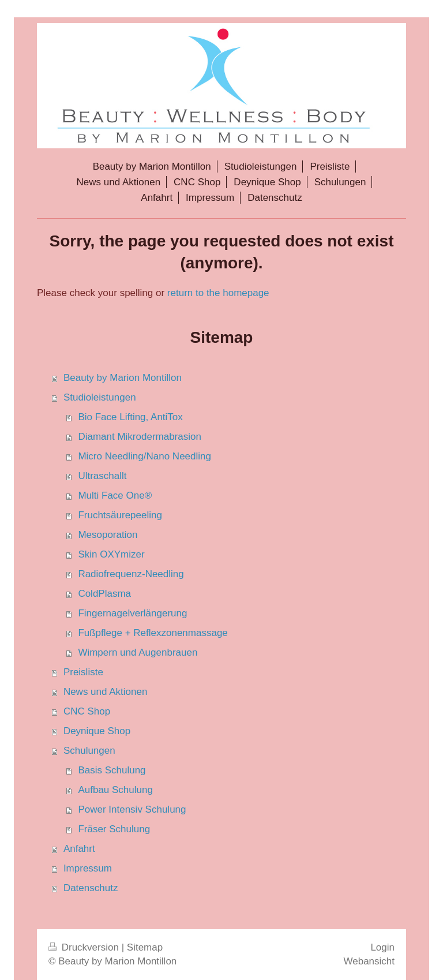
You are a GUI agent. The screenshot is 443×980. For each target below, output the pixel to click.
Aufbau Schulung (115, 790)
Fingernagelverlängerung (132, 613)
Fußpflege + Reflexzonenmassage (153, 633)
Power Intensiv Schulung (132, 809)
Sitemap (145, 947)
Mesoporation (108, 535)
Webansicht (369, 961)
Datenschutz (91, 888)
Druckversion (85, 947)
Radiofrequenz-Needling (131, 574)
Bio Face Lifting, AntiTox (130, 417)
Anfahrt (79, 849)
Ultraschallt (102, 476)
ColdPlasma (104, 594)
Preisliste (83, 672)
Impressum (88, 868)
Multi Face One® (115, 495)
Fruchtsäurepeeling (120, 515)
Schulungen (89, 751)
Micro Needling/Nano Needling (144, 456)
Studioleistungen (100, 397)
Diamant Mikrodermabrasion (140, 437)
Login (382, 947)
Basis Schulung (112, 770)
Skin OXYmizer (111, 554)
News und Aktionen (106, 692)
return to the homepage (218, 293)
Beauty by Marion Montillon (123, 378)
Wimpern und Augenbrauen (138, 652)
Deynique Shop (97, 731)
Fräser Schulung (114, 829)
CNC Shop (87, 711)
